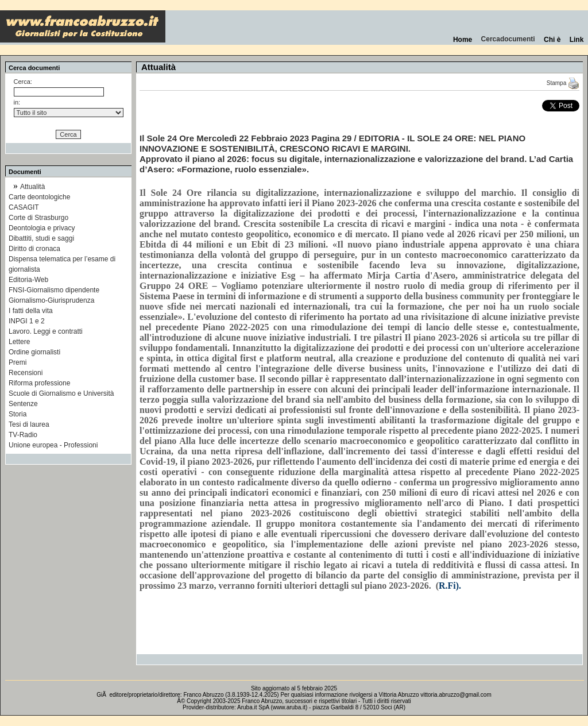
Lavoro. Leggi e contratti (46, 331)
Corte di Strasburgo (38, 218)
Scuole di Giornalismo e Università (61, 393)
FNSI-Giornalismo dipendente (54, 290)
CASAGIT (24, 207)
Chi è (552, 40)
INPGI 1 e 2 (27, 321)
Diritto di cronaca (34, 249)
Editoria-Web (28, 280)
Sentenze (23, 404)
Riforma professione (39, 383)
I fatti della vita (31, 311)
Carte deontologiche (39, 197)
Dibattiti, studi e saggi (41, 238)
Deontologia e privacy (42, 228)
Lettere (19, 342)
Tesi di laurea (29, 424)
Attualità (32, 187)
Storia (18, 414)
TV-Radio (23, 435)
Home (463, 40)
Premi (18, 362)
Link (577, 40)
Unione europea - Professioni (53, 445)
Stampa (563, 83)
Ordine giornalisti (34, 352)
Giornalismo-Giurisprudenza (51, 300)
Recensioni (26, 373)
